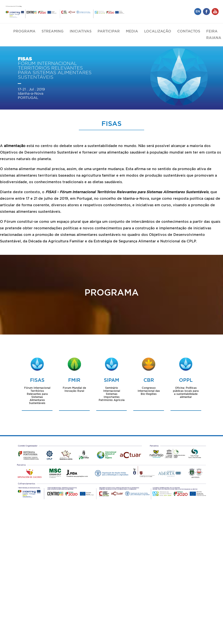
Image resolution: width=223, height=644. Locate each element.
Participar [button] (109, 31)
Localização (158, 31)
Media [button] (132, 31)
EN (198, 12)
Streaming (53, 31)
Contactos (189, 31)
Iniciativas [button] (81, 31)
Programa (24, 31)
